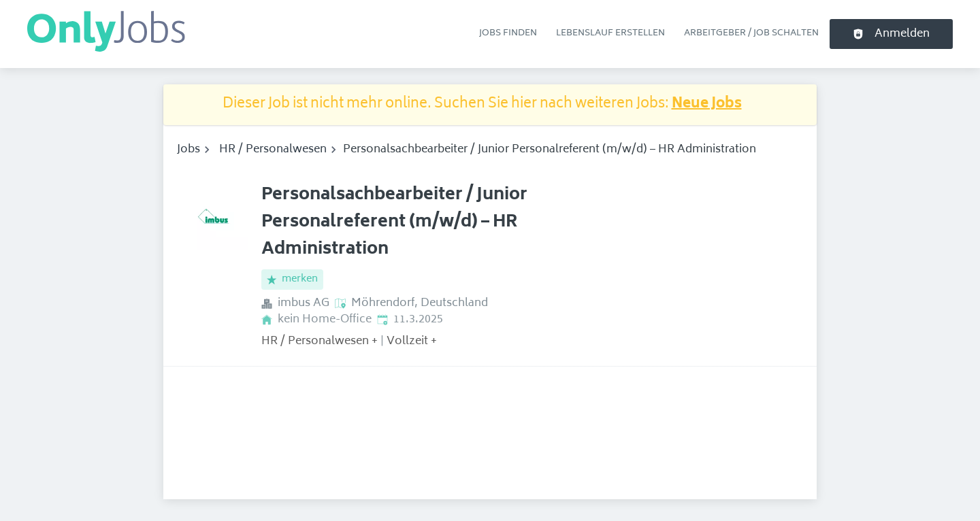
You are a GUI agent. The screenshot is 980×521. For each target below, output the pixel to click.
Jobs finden (508, 33)
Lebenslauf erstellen (610, 33)
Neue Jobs (707, 104)
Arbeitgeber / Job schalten (751, 33)
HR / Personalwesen (273, 150)
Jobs (189, 150)
